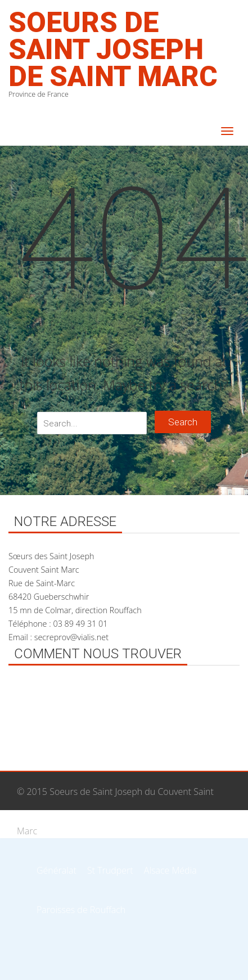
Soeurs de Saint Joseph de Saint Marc (113, 50)
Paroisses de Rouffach (81, 910)
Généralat (57, 870)
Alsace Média (170, 870)
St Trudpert (110, 870)
